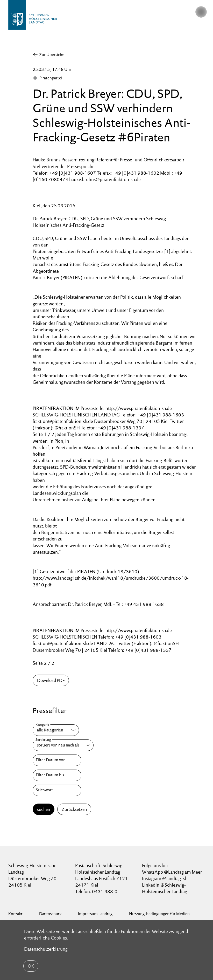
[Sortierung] (63, 745)
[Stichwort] (57, 790)
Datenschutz (50, 914)
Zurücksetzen (74, 809)
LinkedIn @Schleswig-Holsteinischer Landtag (165, 888)
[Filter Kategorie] (56, 730)
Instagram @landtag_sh (165, 878)
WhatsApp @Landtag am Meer (172, 872)
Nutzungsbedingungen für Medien (159, 914)
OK (31, 966)
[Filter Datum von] (57, 760)
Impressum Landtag (95, 914)
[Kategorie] (56, 730)
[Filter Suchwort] (57, 790)
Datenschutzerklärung (46, 949)
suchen (44, 809)
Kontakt (15, 914)
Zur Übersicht (51, 55)
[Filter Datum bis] (57, 775)
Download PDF (51, 680)
